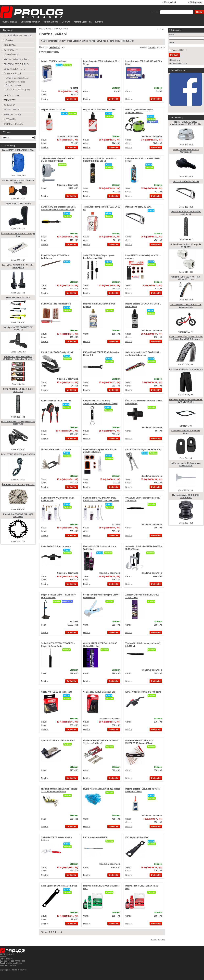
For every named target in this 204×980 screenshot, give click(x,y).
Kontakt (99, 22)
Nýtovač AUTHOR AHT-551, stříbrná (58, 740)
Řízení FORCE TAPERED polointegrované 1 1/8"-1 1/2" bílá (186, 123)
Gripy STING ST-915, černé (18, 203)
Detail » (45, 99)
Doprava (66, 22)
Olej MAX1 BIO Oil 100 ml (53, 110)
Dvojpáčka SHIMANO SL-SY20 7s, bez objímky (18, 266)
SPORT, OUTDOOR (13, 115)
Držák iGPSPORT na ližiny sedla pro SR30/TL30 (18, 423)
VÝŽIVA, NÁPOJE (12, 110)
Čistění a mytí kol (98, 41)
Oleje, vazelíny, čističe (77, 41)
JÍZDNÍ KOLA (10, 45)
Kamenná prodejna (83, 22)
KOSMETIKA (9, 105)
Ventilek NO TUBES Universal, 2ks (99, 692)
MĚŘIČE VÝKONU (12, 95)
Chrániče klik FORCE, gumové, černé (186, 432)
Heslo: (171, 42)
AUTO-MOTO (10, 119)
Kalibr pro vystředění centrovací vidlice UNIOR (186, 464)
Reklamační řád (51, 22)
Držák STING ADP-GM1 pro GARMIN (18, 454)
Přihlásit (174, 55)
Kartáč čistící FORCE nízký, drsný (57, 352)
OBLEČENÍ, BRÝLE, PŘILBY (16, 64)
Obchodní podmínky (30, 22)
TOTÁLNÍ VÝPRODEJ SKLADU (18, 36)
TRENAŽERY (10, 100)
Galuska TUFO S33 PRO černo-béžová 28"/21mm (186, 278)
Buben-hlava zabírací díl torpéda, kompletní (186, 246)
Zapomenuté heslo (178, 63)
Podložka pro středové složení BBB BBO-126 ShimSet (186, 401)
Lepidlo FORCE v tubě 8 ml (54, 61)
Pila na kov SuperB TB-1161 (138, 207)
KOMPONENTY (11, 50)
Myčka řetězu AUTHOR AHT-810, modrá (102, 789)
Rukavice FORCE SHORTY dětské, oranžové (18, 182)
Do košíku (72, 99)
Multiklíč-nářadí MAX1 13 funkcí (56, 449)
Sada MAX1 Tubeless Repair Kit (56, 304)
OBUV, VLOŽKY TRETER (15, 69)
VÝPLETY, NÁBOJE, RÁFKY (16, 59)
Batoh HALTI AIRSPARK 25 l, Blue (18, 150)
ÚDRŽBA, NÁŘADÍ (12, 74)
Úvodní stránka (10, 22)
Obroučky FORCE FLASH (18, 298)
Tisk (163, 940)
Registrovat (175, 60)
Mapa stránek (170, 2)
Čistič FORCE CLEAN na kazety (56, 546)
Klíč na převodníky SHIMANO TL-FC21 (59, 886)
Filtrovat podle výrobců (49, 52)
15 (61, 932)
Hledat (199, 12)
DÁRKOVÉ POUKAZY (13, 124)
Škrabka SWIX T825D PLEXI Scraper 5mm (18, 235)
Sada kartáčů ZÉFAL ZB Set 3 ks (56, 401)
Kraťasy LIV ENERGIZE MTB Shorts (186, 369)
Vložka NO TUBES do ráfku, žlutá (57, 692)
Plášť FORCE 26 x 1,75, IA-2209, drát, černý (186, 213)
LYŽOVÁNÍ (8, 40)
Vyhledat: (155, 12)
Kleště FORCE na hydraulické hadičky (143, 449)
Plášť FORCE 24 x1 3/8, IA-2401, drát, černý (18, 390)
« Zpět (153, 940)
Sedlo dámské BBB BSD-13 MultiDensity (186, 151)
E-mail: (172, 35)
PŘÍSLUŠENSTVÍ (11, 55)
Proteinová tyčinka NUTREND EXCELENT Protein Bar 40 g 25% (18, 358)
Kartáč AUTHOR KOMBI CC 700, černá (143, 692)
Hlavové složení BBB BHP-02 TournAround (186, 496)
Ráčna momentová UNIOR (96, 837)
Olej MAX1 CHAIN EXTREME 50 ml (99, 110)
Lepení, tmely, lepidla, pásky (121, 41)
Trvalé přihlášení (179, 50)
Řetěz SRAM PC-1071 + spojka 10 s (18, 485)
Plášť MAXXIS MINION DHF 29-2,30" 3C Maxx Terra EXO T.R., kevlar (186, 338)
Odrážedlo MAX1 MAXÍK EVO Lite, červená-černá (186, 306)
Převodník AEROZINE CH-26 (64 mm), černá (18, 516)
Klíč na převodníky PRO (137, 837)
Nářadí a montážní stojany (53, 41)
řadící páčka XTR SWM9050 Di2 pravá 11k (18, 329)
